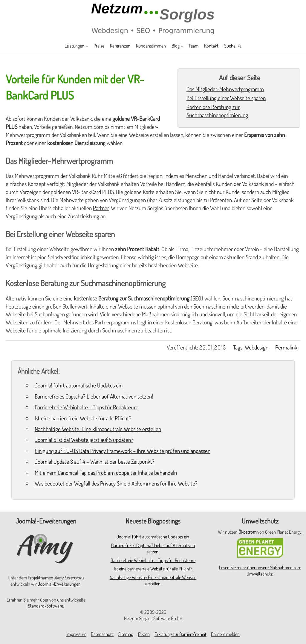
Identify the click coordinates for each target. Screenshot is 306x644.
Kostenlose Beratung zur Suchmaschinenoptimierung (217, 111)
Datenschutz (102, 634)
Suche (244, 46)
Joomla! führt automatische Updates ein (79, 385)
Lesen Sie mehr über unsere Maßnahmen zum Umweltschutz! (260, 571)
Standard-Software (45, 606)
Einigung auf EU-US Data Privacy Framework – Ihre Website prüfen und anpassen (123, 451)
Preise (90, 46)
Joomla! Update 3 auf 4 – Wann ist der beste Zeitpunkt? (95, 461)
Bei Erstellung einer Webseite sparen (226, 98)
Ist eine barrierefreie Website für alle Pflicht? (83, 418)
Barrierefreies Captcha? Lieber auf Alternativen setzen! (94, 396)
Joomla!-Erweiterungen (59, 584)
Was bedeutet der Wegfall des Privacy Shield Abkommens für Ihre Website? (116, 483)
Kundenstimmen (152, 46)
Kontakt (222, 46)
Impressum (76, 634)
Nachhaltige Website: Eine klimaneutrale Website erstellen (98, 429)
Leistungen (61, 46)
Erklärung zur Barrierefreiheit (180, 634)
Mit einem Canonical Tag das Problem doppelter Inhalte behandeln (106, 473)
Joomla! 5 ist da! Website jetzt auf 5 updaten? (84, 440)
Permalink (286, 347)
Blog (181, 46)
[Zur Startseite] (153, 18)
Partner (101, 208)
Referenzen (116, 46)
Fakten (144, 634)
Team (202, 46)
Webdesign (257, 347)
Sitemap (126, 634)
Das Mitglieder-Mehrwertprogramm (225, 89)
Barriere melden (225, 634)
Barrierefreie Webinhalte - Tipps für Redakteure (87, 407)
